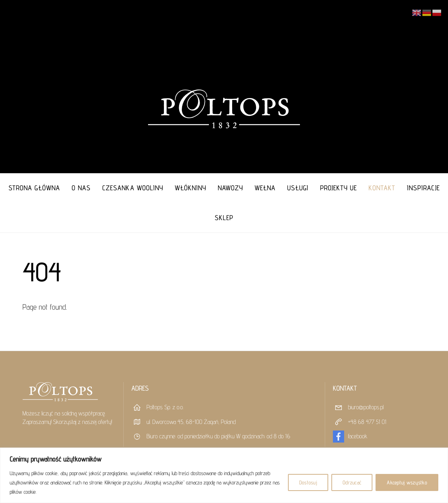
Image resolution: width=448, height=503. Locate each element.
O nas (81, 188)
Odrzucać (352, 482)
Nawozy (230, 188)
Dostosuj (308, 482)
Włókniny (190, 188)
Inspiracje (423, 188)
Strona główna (34, 188)
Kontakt (382, 188)
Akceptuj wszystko (407, 482)
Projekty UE (339, 188)
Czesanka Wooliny (133, 188)
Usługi (298, 188)
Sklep (224, 218)
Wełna (265, 188)
